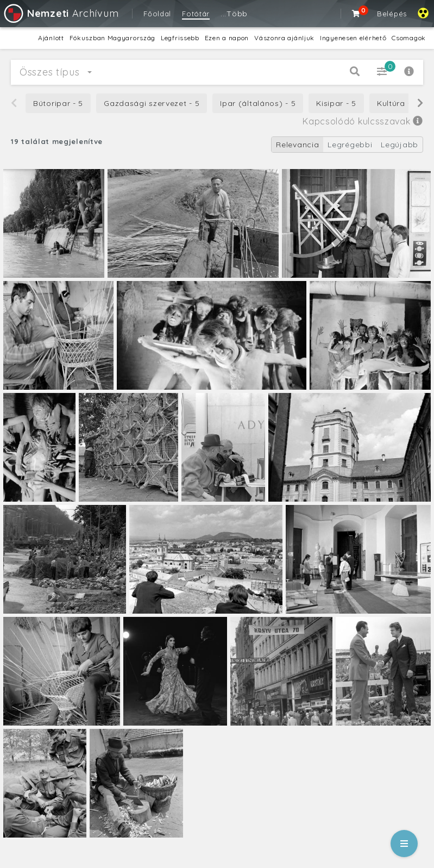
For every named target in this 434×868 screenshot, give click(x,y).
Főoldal (157, 14)
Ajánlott (51, 38)
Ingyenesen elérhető (353, 38)
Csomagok (409, 38)
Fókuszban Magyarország (112, 38)
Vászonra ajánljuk (284, 38)
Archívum (61, 13)
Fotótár (196, 14)
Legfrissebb (180, 38)
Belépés (392, 14)
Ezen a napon (227, 38)
